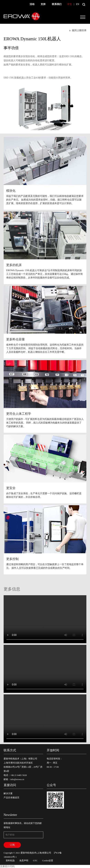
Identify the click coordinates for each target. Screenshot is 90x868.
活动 (32, 4)
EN (77, 4)
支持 (43, 4)
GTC (35, 861)
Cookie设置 (48, 861)
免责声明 (24, 861)
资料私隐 (10, 861)
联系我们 (57, 4)
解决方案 (8, 793)
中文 (70, 4)
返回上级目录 (78, 30)
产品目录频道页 (11, 798)
